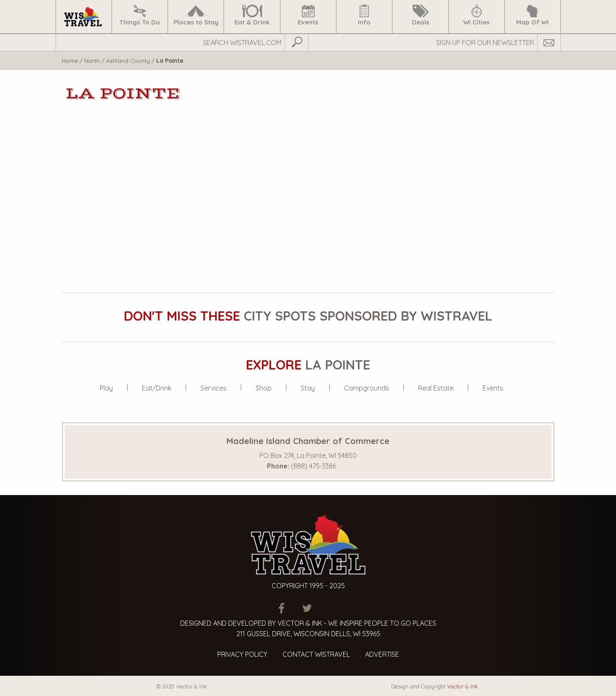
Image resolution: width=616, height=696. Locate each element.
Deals (421, 15)
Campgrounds (367, 388)
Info (364, 15)
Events (308, 15)
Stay (308, 388)
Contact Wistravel (316, 654)
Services (213, 388)
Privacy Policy (242, 654)
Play (106, 388)
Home (70, 60)
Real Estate (436, 388)
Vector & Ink (463, 686)
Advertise (382, 654)
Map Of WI (532, 15)
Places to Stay (196, 15)
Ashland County (128, 60)
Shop (264, 388)
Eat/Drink (157, 388)
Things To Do (140, 15)
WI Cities (476, 15)
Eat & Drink (252, 15)
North (92, 60)
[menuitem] (84, 17)
